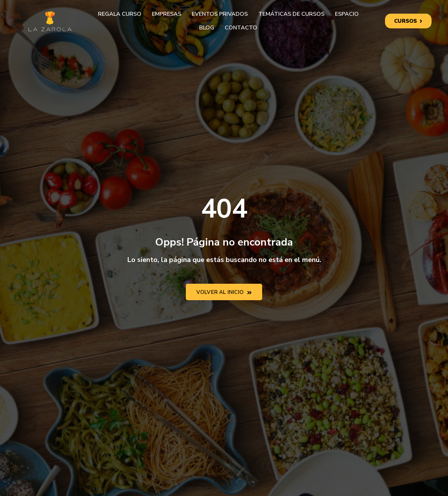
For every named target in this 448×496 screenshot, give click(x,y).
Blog (207, 28)
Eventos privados (220, 14)
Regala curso (120, 14)
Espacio (347, 14)
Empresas (167, 14)
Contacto (241, 28)
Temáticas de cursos (291, 14)
